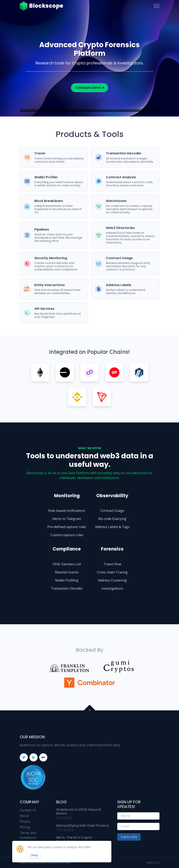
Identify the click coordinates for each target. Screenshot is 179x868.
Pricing (25, 827)
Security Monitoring (51, 258)
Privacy (25, 821)
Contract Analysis (121, 177)
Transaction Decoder (124, 153)
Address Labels (119, 285)
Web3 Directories (120, 228)
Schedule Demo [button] (89, 88)
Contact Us (28, 810)
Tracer (40, 153)
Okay (34, 855)
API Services (44, 309)
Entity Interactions (50, 285)
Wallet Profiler (46, 177)
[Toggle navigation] (157, 6)
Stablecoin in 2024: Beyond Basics (79, 811)
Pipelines (42, 229)
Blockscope (41, 6)
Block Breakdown (49, 201)
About (24, 816)
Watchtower (116, 201)
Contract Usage (119, 258)
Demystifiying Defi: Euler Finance (82, 826)
